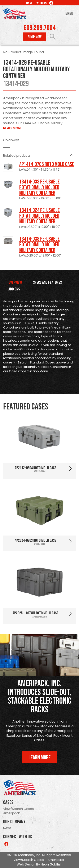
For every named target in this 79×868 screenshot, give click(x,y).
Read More (13, 128)
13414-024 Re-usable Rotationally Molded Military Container (39, 216)
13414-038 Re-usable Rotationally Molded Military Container (39, 245)
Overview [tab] (15, 283)
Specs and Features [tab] (47, 283)
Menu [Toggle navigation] (69, 14)
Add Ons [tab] (14, 289)
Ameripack (11, 813)
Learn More (39, 758)
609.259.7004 (40, 28)
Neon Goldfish (52, 864)
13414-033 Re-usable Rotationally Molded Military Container (39, 187)
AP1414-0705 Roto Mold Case (47, 164)
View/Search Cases (18, 809)
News (7, 828)
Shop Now (35, 37)
